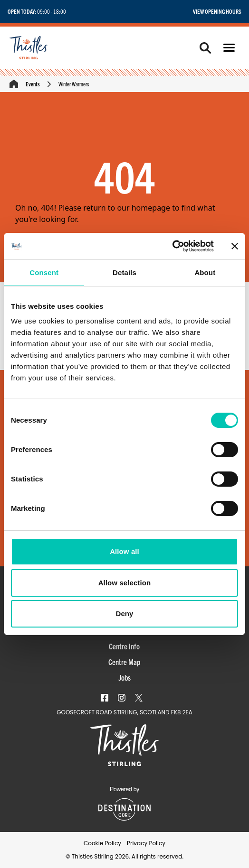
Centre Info (124, 646)
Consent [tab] (44, 272)
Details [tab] (124, 272)
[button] (229, 48)
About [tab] (205, 272)
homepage (151, 208)
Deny (124, 614)
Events (33, 84)
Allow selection (125, 583)
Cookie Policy (102, 843)
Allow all (124, 551)
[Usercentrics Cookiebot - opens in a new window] (172, 246)
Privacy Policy (146, 843)
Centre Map (124, 662)
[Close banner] (235, 246)
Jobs (124, 677)
